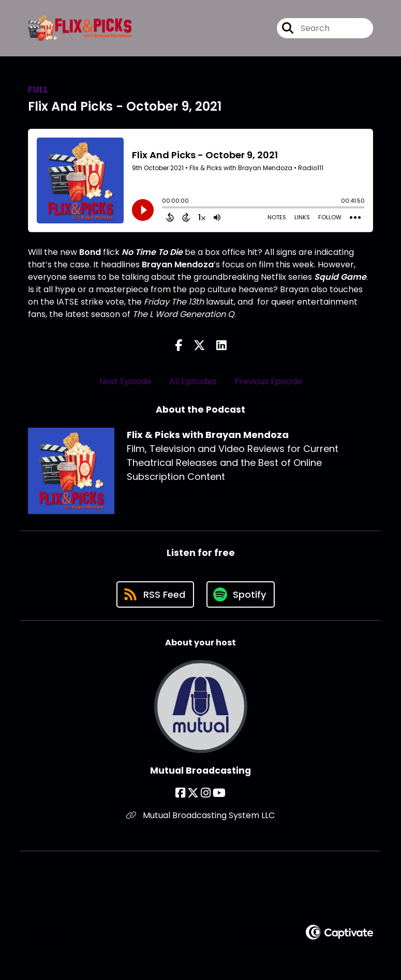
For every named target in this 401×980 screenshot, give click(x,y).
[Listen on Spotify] (241, 594)
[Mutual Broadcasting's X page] (193, 793)
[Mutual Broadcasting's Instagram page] (206, 793)
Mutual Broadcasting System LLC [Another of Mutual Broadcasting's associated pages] (200, 815)
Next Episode (125, 381)
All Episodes (193, 381)
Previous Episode (268, 381)
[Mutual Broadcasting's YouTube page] (219, 793)
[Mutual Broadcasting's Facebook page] (180, 793)
